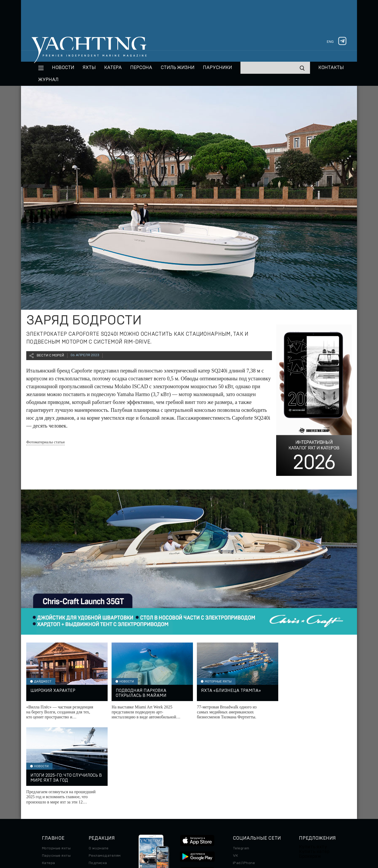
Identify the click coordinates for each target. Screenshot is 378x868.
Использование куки (272, 838)
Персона (141, 68)
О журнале (99, 763)
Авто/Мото (52, 800)
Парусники (217, 68)
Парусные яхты (56, 771)
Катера (113, 68)
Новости (63, 68)
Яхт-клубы (309, 795)
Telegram (241, 763)
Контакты (331, 68)
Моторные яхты (56, 763)
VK (235, 771)
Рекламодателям (105, 771)
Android (240, 785)
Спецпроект (53, 793)
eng (330, 42)
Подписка (98, 778)
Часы (47, 807)
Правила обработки (232, 838)
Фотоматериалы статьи (45, 442)
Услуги (306, 803)
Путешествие (54, 785)
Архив (95, 785)
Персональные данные (191, 838)
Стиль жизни (178, 68)
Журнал (48, 80)
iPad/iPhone (244, 778)
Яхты (89, 68)
